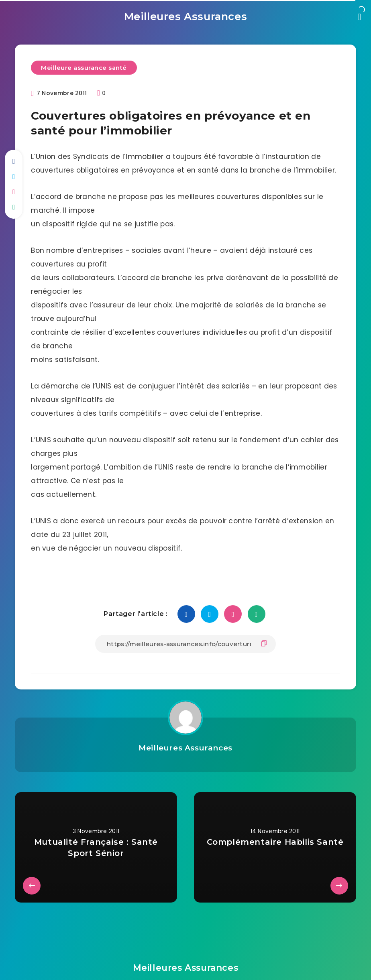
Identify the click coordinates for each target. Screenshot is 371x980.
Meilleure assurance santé (85, 64)
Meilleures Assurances (185, 14)
